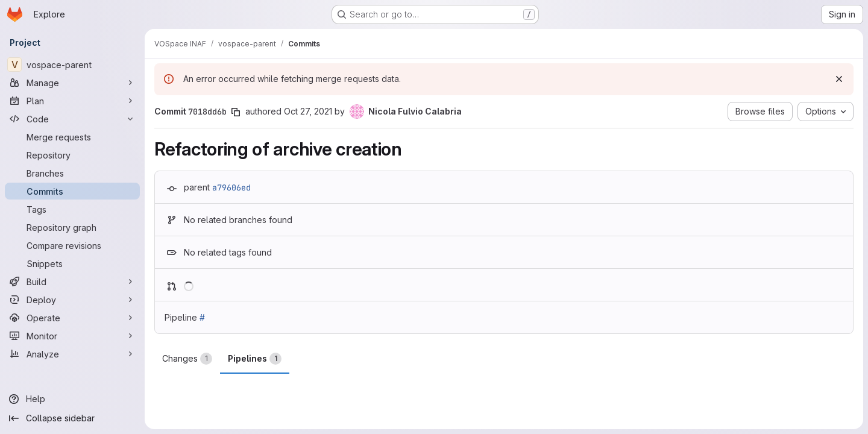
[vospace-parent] (72, 64)
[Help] (72, 399)
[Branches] (72, 173)
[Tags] (72, 209)
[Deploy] (72, 300)
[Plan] (72, 101)
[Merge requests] (72, 137)
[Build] (72, 281)
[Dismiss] (839, 79)
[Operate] (72, 318)
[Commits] (72, 191)
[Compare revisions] (72, 245)
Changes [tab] (187, 359)
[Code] (72, 119)
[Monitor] (72, 336)
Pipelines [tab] (255, 359)
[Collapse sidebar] (72, 418)
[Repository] (72, 155)
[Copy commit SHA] (236, 112)
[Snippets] (72, 263)
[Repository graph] (72, 227)
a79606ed (231, 187)
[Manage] (72, 83)
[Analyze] (72, 354)
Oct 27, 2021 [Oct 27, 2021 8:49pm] (308, 111)
